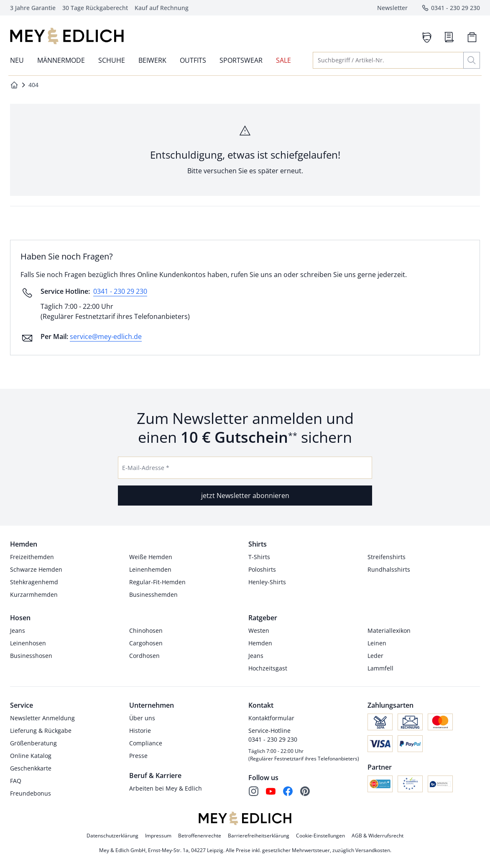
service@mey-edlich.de (106, 336)
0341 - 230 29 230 (120, 291)
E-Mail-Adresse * (146, 468)
